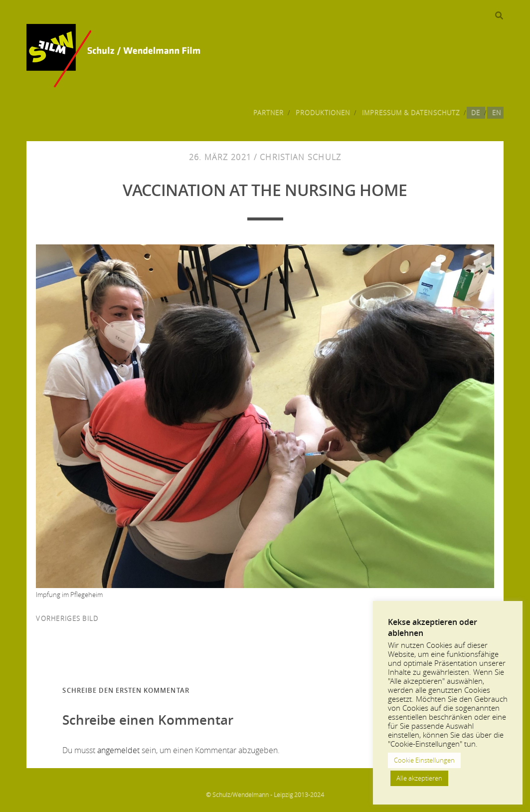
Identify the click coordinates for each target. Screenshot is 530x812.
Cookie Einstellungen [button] (424, 760)
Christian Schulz (300, 157)
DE (476, 113)
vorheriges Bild (67, 618)
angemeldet (118, 750)
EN (497, 113)
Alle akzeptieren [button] (419, 778)
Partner (268, 113)
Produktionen (323, 113)
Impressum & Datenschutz (411, 113)
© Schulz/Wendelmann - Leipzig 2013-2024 (265, 795)
